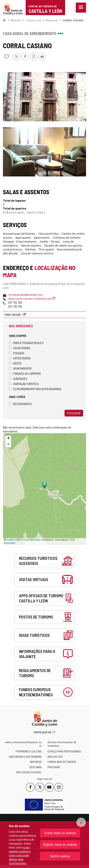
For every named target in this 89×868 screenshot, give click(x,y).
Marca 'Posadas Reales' (26, 343)
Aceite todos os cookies (60, 833)
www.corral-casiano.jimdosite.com (32, 298)
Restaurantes (20, 404)
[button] (8, 439)
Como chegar (13, 315)
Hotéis (15, 363)
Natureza (16, 20)
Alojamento (52, 20)
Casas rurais (20, 348)
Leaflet (9, 540)
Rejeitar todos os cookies (60, 844)
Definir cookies (60, 856)
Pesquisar (74, 413)
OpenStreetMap (32, 540)
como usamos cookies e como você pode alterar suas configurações (20, 855)
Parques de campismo (25, 373)
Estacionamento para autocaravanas (35, 389)
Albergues (18, 379)
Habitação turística (24, 384)
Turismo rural (33, 20)
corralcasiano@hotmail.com (25, 294)
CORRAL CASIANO (73, 20)
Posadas (17, 353)
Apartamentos (20, 368)
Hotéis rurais (20, 358)
